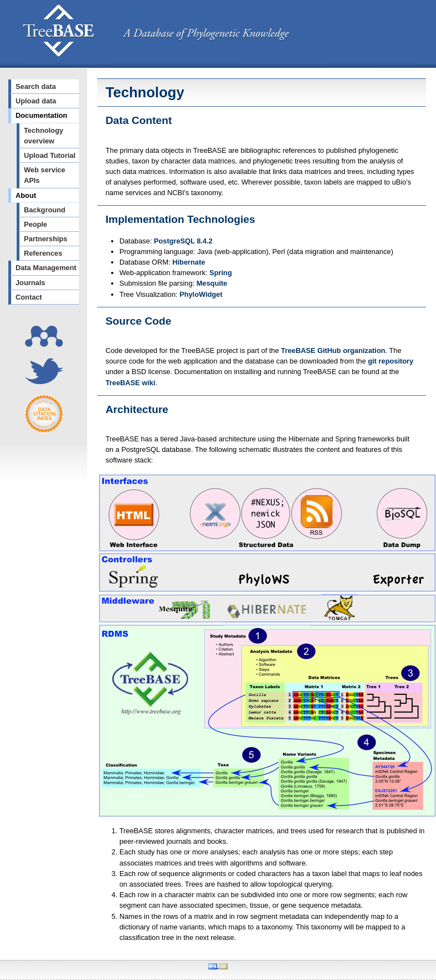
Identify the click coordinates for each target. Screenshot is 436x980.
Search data (36, 86)
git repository (390, 361)
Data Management (46, 268)
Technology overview (44, 136)
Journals (30, 283)
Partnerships (46, 239)
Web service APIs (44, 175)
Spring (221, 273)
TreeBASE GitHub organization (333, 350)
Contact (29, 297)
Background (45, 210)
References (43, 253)
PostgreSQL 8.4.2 (183, 241)
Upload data (36, 101)
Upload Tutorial (50, 155)
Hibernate (189, 262)
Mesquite (212, 283)
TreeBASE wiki (131, 383)
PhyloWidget (201, 294)
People (36, 224)
